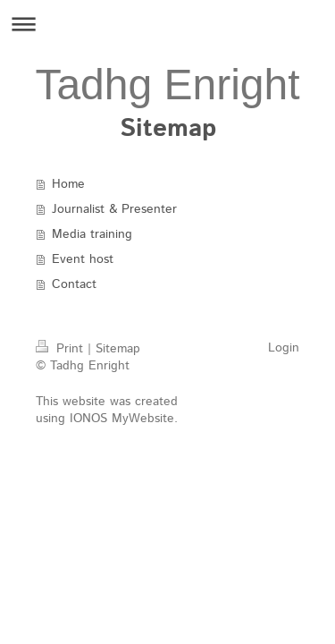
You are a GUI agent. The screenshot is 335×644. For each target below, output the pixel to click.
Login (284, 348)
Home (68, 184)
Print (62, 349)
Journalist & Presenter (114, 209)
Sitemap (118, 349)
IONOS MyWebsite (122, 419)
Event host (83, 259)
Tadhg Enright (167, 85)
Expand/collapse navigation (167, 24)
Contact (74, 284)
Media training (92, 234)
